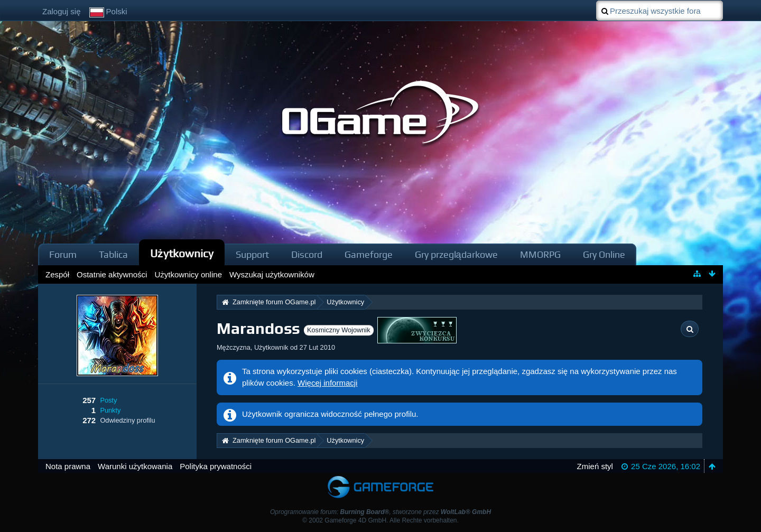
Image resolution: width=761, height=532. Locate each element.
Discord (307, 254)
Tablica (113, 254)
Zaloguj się (62, 11)
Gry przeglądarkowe (456, 254)
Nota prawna (68, 466)
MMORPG (540, 254)
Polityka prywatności (216, 466)
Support (252, 254)
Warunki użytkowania (135, 466)
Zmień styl (595, 466)
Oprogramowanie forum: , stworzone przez (380, 512)
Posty (108, 400)
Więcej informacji (327, 383)
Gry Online (604, 254)
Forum (63, 254)
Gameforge (369, 254)
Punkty (110, 410)
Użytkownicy (182, 253)
